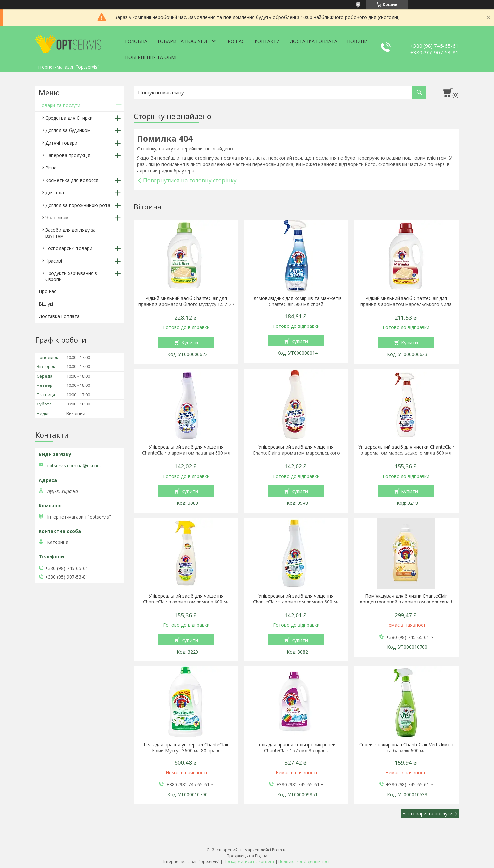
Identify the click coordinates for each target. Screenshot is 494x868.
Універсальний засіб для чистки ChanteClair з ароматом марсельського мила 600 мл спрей (406, 453)
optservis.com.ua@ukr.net (74, 466)
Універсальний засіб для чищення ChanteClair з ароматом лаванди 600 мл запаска (186, 453)
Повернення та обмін (152, 57)
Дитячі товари (61, 143)
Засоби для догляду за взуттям (71, 233)
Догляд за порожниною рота (78, 205)
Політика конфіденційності (305, 862)
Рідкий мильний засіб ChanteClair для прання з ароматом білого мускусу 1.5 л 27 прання (186, 304)
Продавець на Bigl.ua (247, 856)
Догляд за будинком (68, 130)
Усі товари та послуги (428, 813)
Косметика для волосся (72, 180)
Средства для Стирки (69, 118)
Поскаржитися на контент (249, 862)
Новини (357, 41)
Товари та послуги (182, 41)
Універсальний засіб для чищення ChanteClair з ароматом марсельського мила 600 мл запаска (296, 453)
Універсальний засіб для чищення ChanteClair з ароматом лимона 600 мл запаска (296, 602)
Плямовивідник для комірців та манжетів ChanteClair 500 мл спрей (296, 301)
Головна (136, 41)
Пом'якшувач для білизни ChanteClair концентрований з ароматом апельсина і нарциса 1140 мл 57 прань (406, 602)
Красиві (54, 261)
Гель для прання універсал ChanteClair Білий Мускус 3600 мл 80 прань (186, 748)
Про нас (235, 41)
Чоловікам (57, 217)
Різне (51, 168)
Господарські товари (69, 248)
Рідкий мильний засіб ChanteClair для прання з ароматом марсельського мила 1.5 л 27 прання (406, 304)
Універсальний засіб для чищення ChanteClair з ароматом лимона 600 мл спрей (186, 602)
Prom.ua (280, 850)
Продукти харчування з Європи (71, 276)
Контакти (267, 41)
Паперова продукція (68, 155)
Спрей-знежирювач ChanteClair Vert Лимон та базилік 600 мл (406, 748)
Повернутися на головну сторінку (190, 180)
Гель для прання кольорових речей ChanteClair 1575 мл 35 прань (296, 748)
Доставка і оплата (313, 41)
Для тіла (55, 193)
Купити (190, 342)
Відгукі (46, 304)
